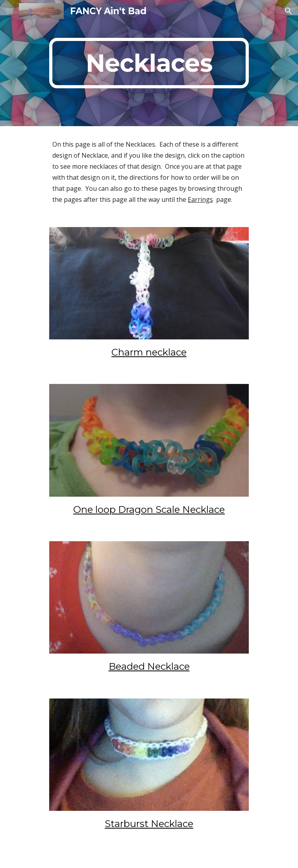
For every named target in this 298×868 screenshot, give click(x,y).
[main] (149, 63)
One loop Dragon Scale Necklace (149, 509)
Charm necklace (149, 352)
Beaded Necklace (149, 666)
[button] (9, 11)
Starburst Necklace (149, 824)
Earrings (200, 199)
